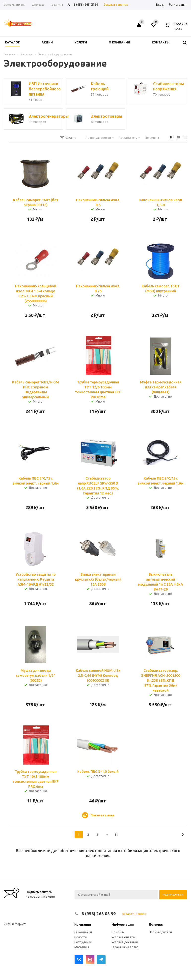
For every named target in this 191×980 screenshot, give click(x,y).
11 (116, 834)
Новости (81, 937)
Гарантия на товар (125, 947)
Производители (160, 932)
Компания (83, 924)
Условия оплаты (123, 937)
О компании (83, 932)
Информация (123, 924)
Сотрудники (83, 942)
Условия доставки (125, 942)
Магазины (82, 947)
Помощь (156, 924)
